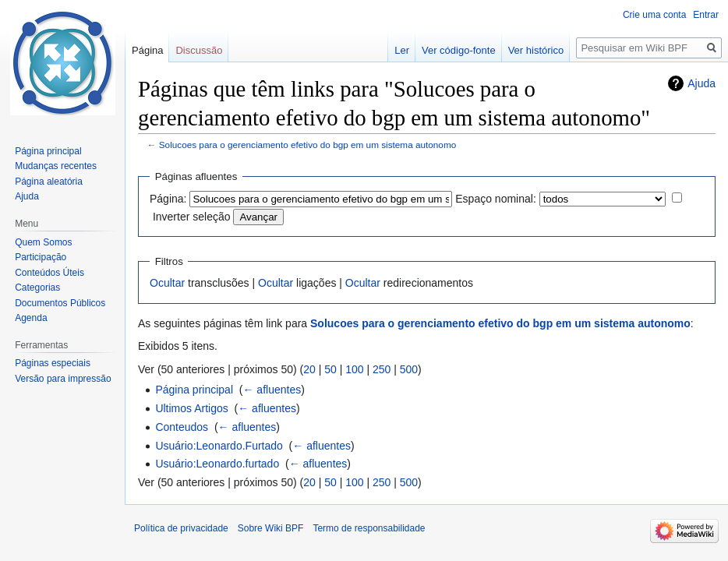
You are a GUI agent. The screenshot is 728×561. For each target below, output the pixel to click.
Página (147, 50)
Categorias (37, 288)
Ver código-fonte (459, 50)
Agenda (31, 318)
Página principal (194, 390)
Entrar (706, 15)
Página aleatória (49, 182)
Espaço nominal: (496, 199)
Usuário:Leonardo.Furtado (219, 446)
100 (354, 369)
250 (382, 369)
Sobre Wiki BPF (271, 528)
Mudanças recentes (56, 166)
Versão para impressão (63, 379)
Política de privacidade (181, 528)
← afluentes (272, 390)
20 (309, 369)
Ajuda (701, 83)
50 (330, 369)
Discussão (199, 50)
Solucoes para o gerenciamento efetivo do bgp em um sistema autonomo (307, 145)
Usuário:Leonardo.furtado (217, 464)
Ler (402, 50)
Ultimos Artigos (191, 408)
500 (409, 369)
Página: (168, 199)
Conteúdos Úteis (49, 273)
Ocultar (167, 283)
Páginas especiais (53, 363)
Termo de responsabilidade (369, 528)
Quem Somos (43, 242)
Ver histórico (536, 50)
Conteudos (182, 427)
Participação (41, 257)
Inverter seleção (192, 217)
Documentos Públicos (60, 303)
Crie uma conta (654, 15)
